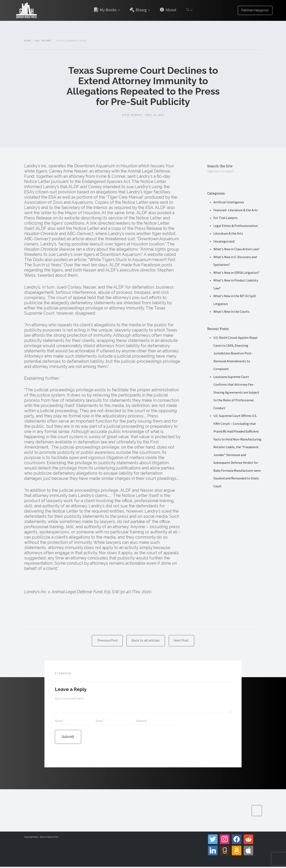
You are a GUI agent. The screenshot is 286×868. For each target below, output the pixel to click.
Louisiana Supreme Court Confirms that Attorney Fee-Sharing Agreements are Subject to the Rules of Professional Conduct (236, 393)
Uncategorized (224, 242)
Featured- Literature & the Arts (236, 210)
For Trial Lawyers (226, 218)
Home (28, 41)
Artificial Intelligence (229, 203)
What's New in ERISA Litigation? (236, 273)
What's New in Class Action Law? (236, 249)
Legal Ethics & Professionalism (236, 226)
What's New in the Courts (231, 312)
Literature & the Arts (228, 234)
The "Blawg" (44, 41)
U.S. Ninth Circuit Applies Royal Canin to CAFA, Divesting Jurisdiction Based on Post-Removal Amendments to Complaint (235, 354)
